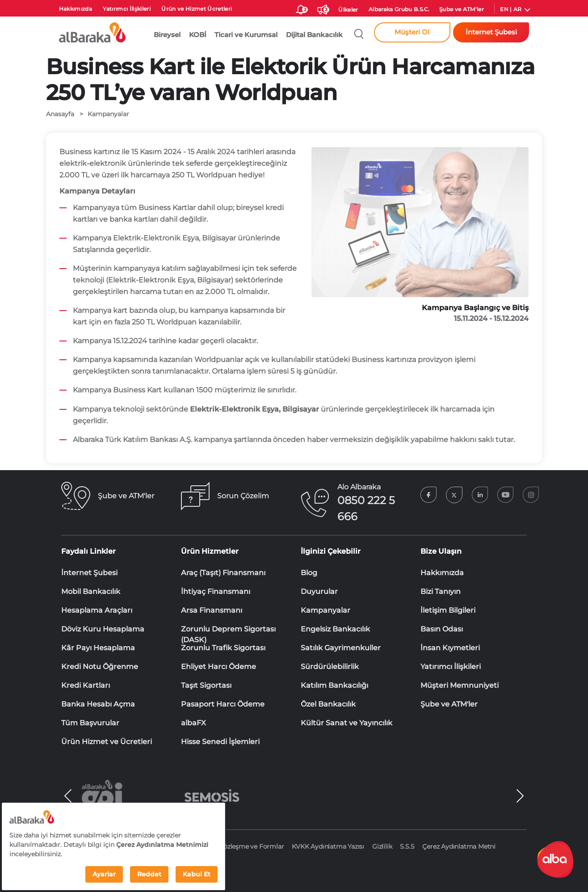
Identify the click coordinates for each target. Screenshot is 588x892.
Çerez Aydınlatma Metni (459, 846)
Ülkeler (348, 10)
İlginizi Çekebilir (331, 551)
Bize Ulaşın (441, 551)
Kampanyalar (325, 610)
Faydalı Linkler (88, 551)
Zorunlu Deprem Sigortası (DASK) (228, 630)
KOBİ (198, 35)
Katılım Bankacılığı (334, 685)
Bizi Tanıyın (441, 591)
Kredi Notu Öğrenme (100, 667)
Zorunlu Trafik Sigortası (223, 648)
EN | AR (511, 9)
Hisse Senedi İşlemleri (220, 742)
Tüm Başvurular (90, 723)
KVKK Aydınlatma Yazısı (328, 846)
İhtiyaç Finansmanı (216, 591)
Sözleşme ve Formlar (252, 846)
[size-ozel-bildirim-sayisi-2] (301, 8)
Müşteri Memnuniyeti (460, 685)
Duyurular (319, 591)
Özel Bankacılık (328, 704)
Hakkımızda (76, 9)
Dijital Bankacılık (314, 35)
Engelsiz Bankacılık (335, 629)
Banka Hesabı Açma (98, 704)
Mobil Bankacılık (91, 591)
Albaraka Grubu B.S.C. (399, 9)
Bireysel (167, 35)
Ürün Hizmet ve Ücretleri (107, 742)
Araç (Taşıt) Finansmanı (223, 573)
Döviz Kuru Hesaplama (103, 629)
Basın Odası (442, 629)
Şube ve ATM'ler (462, 9)
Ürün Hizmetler (210, 551)
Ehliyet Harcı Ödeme (218, 667)
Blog (309, 573)
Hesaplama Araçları (97, 610)
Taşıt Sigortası (206, 685)
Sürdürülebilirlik (330, 667)
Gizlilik (382, 846)
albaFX (193, 723)
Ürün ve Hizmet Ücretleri (197, 9)
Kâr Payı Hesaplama (98, 648)
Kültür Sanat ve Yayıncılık (346, 723)
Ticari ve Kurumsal (246, 35)
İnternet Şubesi (89, 573)
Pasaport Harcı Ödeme (223, 704)
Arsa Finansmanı (212, 610)
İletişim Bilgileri (448, 610)
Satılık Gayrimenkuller (341, 648)
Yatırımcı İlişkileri (127, 9)
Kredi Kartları (86, 685)
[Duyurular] (322, 8)
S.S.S (407, 846)
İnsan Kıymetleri (450, 648)
